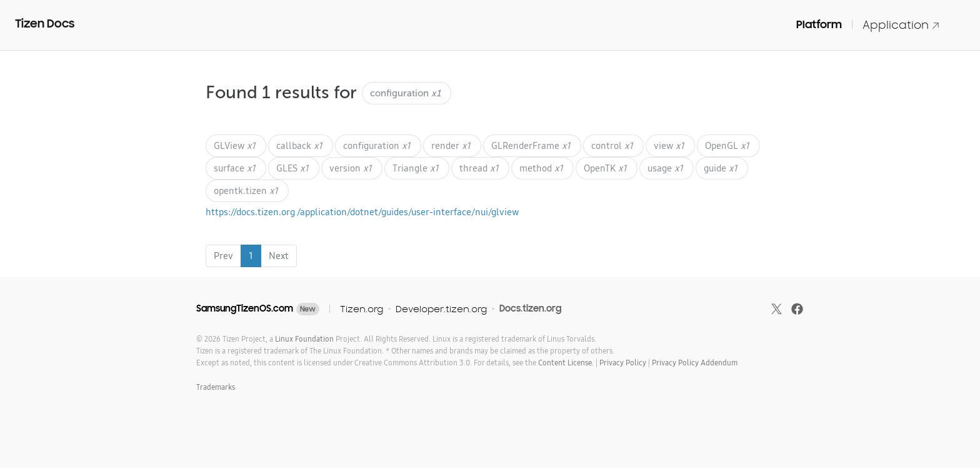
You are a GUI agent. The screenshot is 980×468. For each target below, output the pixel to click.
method (541, 168)
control (612, 145)
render (451, 145)
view (669, 145)
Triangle (416, 168)
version (351, 168)
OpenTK (605, 168)
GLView (235, 145)
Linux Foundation (304, 339)
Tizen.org (362, 309)
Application (901, 25)
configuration (377, 145)
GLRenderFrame (531, 145)
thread (479, 168)
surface (235, 168)
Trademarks (216, 387)
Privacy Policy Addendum (695, 363)
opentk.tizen (246, 191)
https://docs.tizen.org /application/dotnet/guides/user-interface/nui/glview (362, 212)
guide (721, 168)
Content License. (566, 363)
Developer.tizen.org (441, 309)
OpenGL (727, 145)
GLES (292, 168)
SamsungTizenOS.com (245, 308)
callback (299, 145)
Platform (819, 24)
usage (665, 168)
